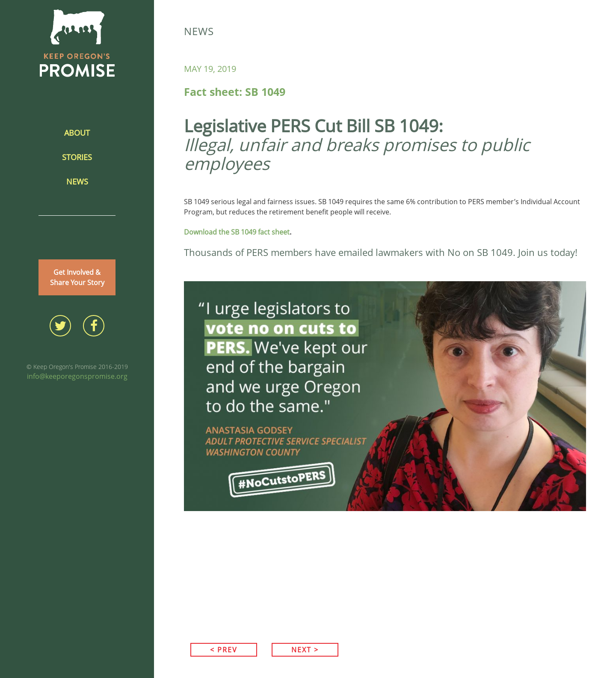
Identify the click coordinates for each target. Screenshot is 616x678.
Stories (77, 157)
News (77, 181)
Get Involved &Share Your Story (77, 277)
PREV (224, 650)
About (77, 133)
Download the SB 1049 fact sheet (237, 232)
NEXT (305, 650)
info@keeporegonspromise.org (77, 376)
